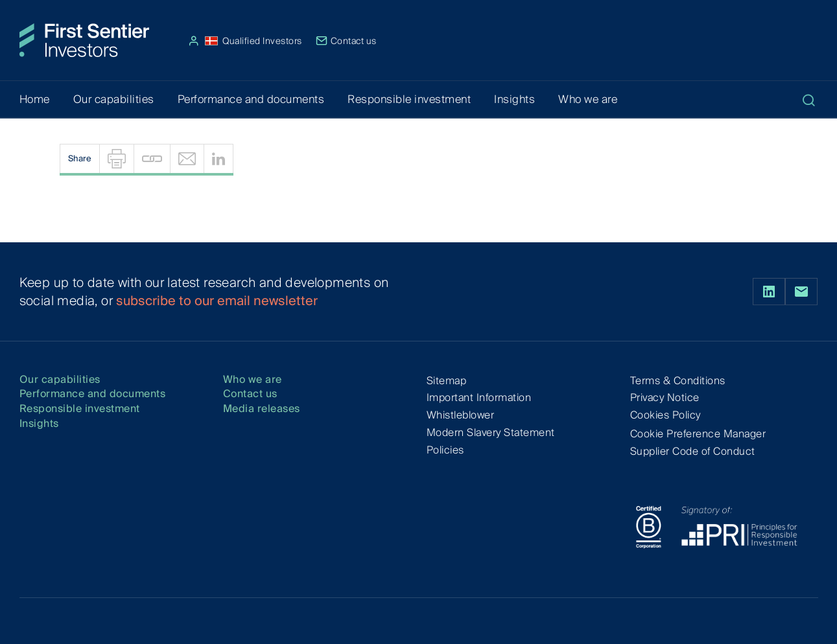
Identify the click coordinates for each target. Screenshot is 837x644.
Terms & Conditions (678, 381)
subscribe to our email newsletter (217, 301)
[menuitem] (116, 159)
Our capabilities (60, 380)
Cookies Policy (666, 415)
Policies (445, 450)
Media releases (262, 409)
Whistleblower (461, 415)
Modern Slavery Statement (491, 432)
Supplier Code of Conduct (693, 451)
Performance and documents (93, 394)
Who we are (253, 380)
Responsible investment (80, 409)
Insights (39, 424)
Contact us (346, 41)
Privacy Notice (665, 397)
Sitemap (447, 381)
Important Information (479, 397)
